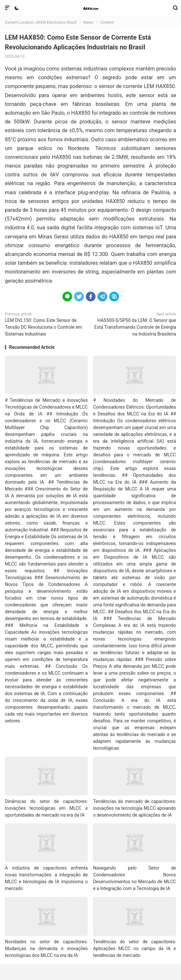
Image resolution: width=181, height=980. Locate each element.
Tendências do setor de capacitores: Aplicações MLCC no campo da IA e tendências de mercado (134, 948)
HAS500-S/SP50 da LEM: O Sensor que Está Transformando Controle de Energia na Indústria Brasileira (135, 327)
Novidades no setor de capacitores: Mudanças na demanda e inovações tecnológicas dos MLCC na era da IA (46, 948)
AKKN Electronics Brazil (91, 8)
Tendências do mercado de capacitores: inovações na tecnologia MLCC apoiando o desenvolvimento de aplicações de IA (134, 808)
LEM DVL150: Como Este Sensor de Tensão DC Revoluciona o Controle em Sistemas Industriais (44, 327)
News (88, 22)
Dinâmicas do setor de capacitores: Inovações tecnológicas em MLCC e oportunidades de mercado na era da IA (46, 808)
